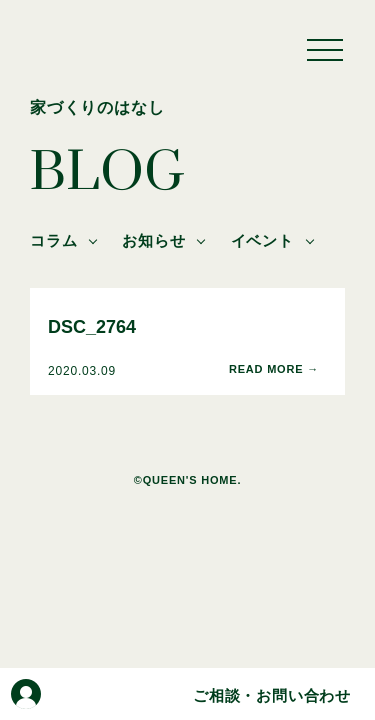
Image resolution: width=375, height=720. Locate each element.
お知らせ (153, 240)
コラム (53, 240)
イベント (262, 240)
